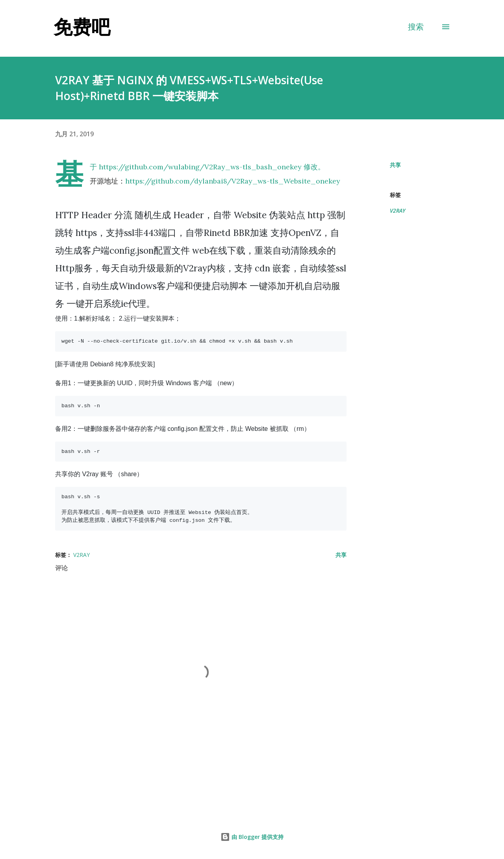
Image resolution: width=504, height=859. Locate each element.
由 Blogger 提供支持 (252, 837)
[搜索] (416, 27)
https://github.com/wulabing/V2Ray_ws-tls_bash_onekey (200, 167)
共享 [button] (395, 165)
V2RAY (398, 211)
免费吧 (82, 27)
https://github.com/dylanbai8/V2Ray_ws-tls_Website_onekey (233, 181)
